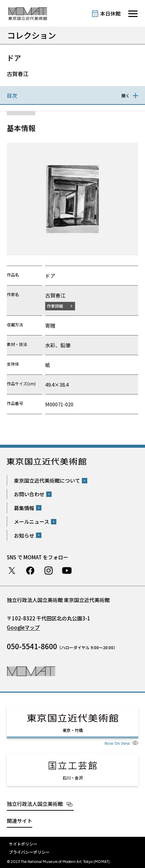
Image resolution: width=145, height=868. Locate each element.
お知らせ (24, 535)
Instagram (49, 571)
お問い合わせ (29, 494)
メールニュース (32, 522)
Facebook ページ (30, 571)
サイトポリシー (23, 844)
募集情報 (24, 508)
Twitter (12, 571)
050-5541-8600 (32, 646)
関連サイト (20, 821)
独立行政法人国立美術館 (35, 804)
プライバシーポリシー (29, 852)
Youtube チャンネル (67, 571)
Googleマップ (23, 627)
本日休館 (110, 13)
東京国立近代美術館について (47, 480)
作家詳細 (55, 306)
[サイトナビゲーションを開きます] (133, 14)
